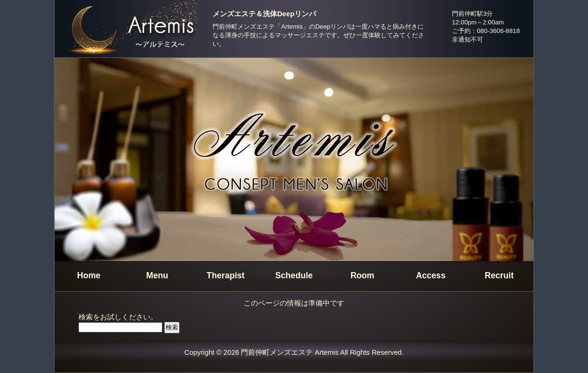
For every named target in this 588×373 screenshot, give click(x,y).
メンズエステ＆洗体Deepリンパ (264, 14)
